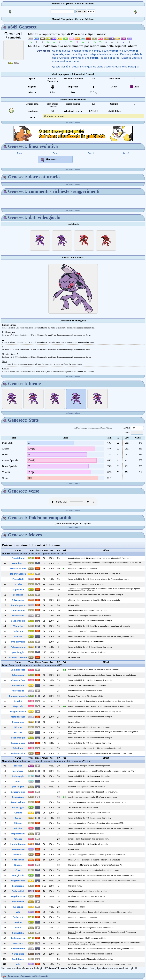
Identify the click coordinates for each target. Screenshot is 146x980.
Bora (18, 782)
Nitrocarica (18, 600)
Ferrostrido (18, 616)
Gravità (18, 701)
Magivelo (18, 706)
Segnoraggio (18, 621)
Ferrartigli (18, 579)
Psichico (18, 829)
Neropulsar (18, 954)
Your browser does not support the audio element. (73, 502)
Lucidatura (18, 902)
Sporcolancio (18, 743)
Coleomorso (18, 675)
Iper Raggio (18, 652)
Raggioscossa (18, 881)
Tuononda (18, 907)
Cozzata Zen (18, 680)
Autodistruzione (18, 658)
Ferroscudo (18, 691)
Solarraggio (18, 808)
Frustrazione (18, 802)
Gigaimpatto (18, 896)
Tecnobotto (18, 563)
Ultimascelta (18, 754)
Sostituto (18, 943)
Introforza (18, 771)
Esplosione (18, 886)
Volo (18, 912)
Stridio (18, 584)
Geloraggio (18, 776)
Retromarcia (18, 938)
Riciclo (18, 727)
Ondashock (18, 722)
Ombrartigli (18, 891)
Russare (18, 733)
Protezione (18, 797)
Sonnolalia (18, 933)
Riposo (18, 865)
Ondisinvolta (18, 642)
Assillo (18, 923)
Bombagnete (18, 605)
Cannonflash (18, 949)
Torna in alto (73, 122)
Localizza (18, 595)
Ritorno (18, 823)
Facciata (18, 855)
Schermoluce (18, 792)
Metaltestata (18, 717)
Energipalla (18, 876)
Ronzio (18, 637)
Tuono (18, 818)
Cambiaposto (18, 670)
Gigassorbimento (18, 696)
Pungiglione (18, 558)
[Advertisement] (73, 133)
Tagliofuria (18, 590)
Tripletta (18, 626)
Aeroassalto (18, 849)
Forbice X (18, 631)
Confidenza (18, 959)
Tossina (18, 766)
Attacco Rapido (18, 569)
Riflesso (18, 839)
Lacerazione (18, 610)
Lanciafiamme (18, 844)
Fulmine (18, 813)
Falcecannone (18, 647)
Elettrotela (18, 686)
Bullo (18, 928)
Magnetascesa (18, 574)
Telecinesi (18, 748)
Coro (18, 870)
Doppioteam (18, 834)
